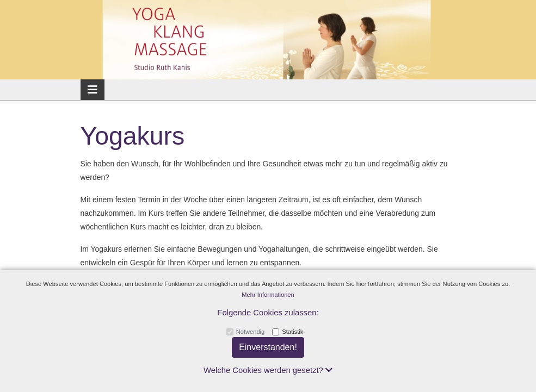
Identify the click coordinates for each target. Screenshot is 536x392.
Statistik (292, 332)
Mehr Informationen (268, 295)
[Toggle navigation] (93, 90)
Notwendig (251, 332)
